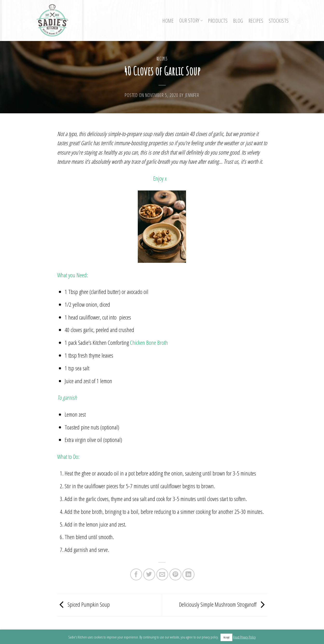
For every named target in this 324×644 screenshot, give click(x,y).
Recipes (256, 21)
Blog (238, 21)
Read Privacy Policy (244, 637)
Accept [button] (226, 637)
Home (168, 21)
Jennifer (192, 95)
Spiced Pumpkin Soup (83, 604)
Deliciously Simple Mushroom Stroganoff (223, 604)
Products (218, 21)
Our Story (191, 20)
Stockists (279, 21)
